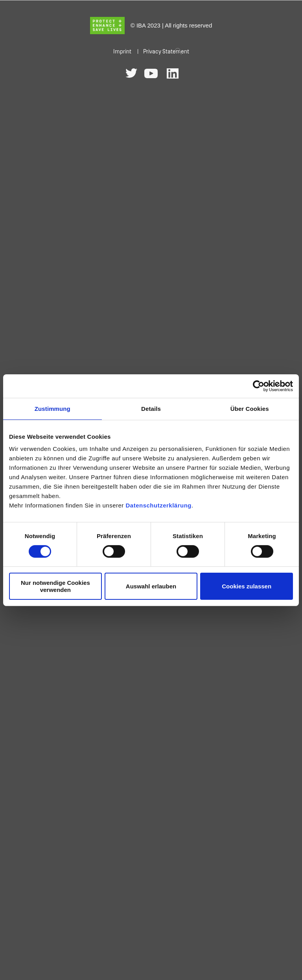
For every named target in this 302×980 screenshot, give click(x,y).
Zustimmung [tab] (52, 408)
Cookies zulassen (247, 586)
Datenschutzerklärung (158, 505)
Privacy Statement (166, 52)
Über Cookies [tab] (250, 408)
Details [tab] (151, 408)
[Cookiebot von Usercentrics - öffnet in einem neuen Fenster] (259, 386)
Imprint (122, 52)
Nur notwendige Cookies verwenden (55, 586)
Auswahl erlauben (151, 586)
